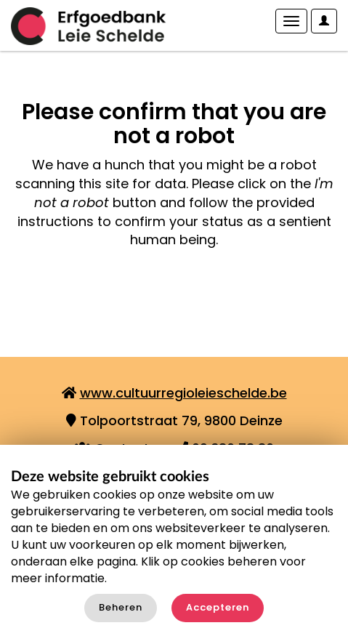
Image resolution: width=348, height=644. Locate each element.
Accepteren (218, 607)
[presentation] (132, 295)
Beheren (121, 607)
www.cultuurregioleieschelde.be (183, 393)
